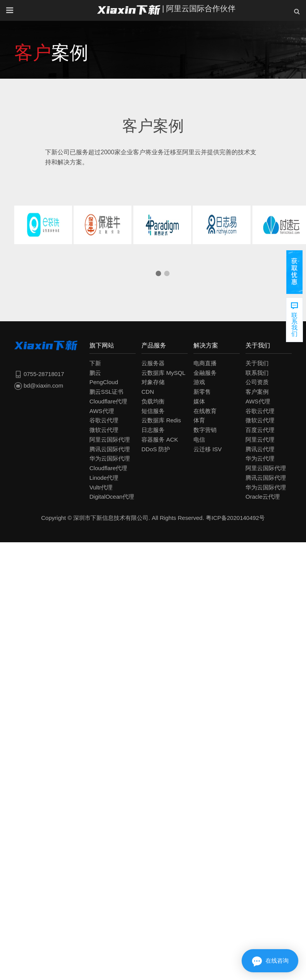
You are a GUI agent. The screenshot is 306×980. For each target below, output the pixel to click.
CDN (148, 392)
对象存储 (153, 382)
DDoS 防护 (156, 449)
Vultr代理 (101, 487)
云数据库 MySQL (163, 373)
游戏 (199, 382)
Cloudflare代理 (108, 401)
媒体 (199, 401)
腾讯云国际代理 (110, 449)
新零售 (202, 392)
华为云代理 (260, 458)
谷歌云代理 (104, 420)
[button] (158, 273)
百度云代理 (260, 430)
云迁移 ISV (208, 449)
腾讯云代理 (260, 449)
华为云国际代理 (110, 458)
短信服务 (153, 411)
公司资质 (257, 382)
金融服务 (205, 373)
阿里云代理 (260, 439)
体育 (199, 420)
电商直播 (205, 363)
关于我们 (257, 363)
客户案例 (257, 392)
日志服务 (153, 430)
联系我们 (257, 373)
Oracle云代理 (263, 497)
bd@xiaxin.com (39, 385)
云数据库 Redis (161, 420)
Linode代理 (104, 478)
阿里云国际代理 (110, 439)
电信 (199, 439)
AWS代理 (102, 411)
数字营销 (205, 430)
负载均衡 (153, 401)
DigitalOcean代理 (112, 497)
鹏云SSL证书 (106, 392)
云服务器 (153, 363)
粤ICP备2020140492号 (235, 518)
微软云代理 (104, 430)
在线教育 (205, 411)
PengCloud (104, 382)
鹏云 (95, 373)
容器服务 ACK (160, 439)
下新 (95, 363)
